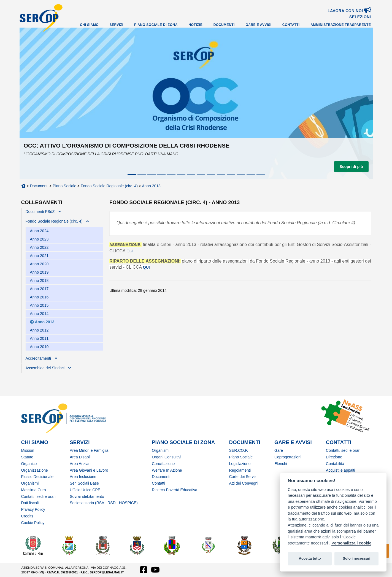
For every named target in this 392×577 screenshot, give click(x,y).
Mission (28, 450)
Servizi (117, 25)
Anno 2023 (39, 239)
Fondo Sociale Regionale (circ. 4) (109, 186)
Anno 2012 (39, 330)
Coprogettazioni (288, 457)
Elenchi (281, 464)
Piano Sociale (64, 186)
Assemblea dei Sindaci (45, 368)
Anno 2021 (39, 256)
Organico (29, 464)
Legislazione (240, 464)
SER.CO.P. (239, 450)
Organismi (30, 483)
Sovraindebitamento (87, 496)
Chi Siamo (89, 25)
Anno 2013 (151, 186)
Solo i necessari (356, 558)
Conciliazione (163, 464)
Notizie (195, 25)
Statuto (27, 457)
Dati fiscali (30, 503)
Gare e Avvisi (258, 25)
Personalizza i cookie (351, 543)
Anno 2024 (39, 231)
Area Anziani (81, 464)
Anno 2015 (39, 305)
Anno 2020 (39, 264)
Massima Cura (34, 490)
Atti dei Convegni (244, 483)
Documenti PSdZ (40, 212)
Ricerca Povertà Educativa (175, 490)
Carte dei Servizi (243, 477)
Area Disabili (81, 457)
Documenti (224, 25)
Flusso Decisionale (37, 477)
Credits (27, 516)
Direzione (334, 457)
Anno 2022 (39, 247)
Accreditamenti (38, 358)
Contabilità (335, 464)
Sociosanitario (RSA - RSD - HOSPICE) (104, 503)
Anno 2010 (39, 347)
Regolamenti (240, 470)
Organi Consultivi (167, 457)
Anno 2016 (39, 297)
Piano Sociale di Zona (156, 25)
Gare (279, 450)
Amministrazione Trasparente (341, 25)
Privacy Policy (33, 509)
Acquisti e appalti (340, 470)
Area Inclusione (83, 477)
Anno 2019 (39, 272)
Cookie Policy (33, 523)
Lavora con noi (349, 11)
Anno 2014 (39, 314)
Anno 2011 (39, 338)
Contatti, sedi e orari (38, 496)
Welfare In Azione (167, 470)
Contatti (291, 25)
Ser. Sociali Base (84, 483)
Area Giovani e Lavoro (89, 470)
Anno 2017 (39, 289)
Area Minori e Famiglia (89, 450)
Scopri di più (351, 167)
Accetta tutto (310, 558)
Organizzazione (35, 470)
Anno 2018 (39, 281)
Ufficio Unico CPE (85, 490)
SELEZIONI (360, 17)
